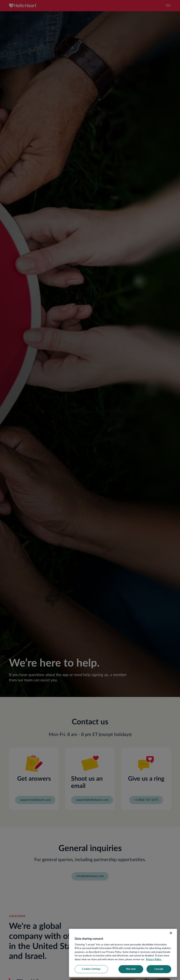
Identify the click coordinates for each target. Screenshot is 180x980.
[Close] (171, 933)
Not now (131, 969)
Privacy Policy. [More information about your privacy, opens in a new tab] (154, 960)
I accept (159, 969)
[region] (123, 953)
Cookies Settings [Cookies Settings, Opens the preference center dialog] (91, 969)
